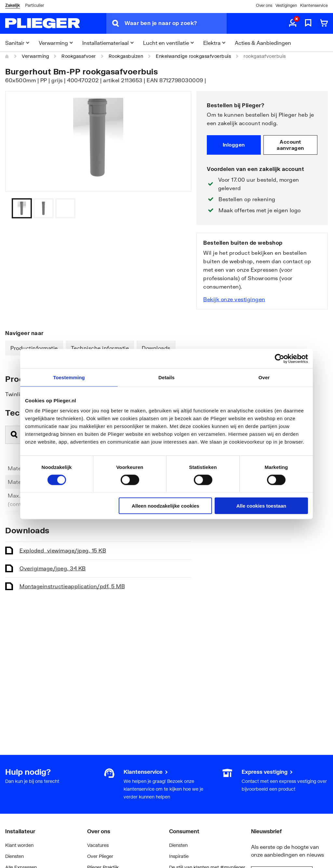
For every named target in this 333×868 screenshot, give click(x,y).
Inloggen (234, 145)
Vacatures (98, 845)
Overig (53, 568)
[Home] (7, 56)
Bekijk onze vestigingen (234, 299)
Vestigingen (286, 5)
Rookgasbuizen (126, 56)
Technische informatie (100, 348)
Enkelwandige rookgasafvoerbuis (193, 56)
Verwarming (35, 56)
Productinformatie (34, 348)
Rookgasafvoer (79, 56)
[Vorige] (178, 208)
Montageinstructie (72, 586)
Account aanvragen (290, 145)
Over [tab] (264, 377)
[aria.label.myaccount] (293, 23)
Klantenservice (314, 5)
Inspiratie (179, 856)
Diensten (14, 856)
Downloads (156, 348)
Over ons (264, 5)
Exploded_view (63, 550)
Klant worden (19, 845)
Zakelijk (13, 5)
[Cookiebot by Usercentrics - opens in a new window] (280, 358)
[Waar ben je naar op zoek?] (176, 23)
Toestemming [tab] (69, 377)
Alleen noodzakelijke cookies (166, 506)
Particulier (34, 5)
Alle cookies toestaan (261, 506)
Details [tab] (166, 377)
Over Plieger (100, 856)
